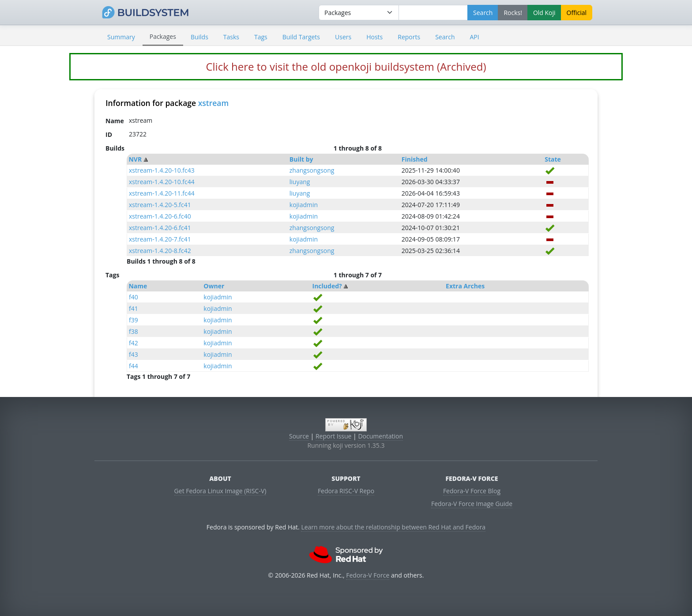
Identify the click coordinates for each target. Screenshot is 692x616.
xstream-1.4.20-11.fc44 (162, 193)
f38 (134, 331)
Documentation (380, 436)
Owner (214, 286)
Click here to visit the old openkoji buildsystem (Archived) (346, 66)
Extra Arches (465, 286)
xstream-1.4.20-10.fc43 (162, 170)
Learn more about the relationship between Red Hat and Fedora (393, 527)
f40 (134, 297)
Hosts (374, 37)
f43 (134, 354)
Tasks (231, 37)
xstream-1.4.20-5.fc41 (160, 205)
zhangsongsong (312, 170)
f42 (134, 343)
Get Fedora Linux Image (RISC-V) (220, 491)
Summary (121, 37)
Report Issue (334, 436)
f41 (134, 308)
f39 (134, 320)
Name (138, 286)
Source (299, 436)
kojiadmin (304, 205)
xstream (214, 103)
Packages (163, 36)
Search (445, 37)
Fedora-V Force (368, 575)
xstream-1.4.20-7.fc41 (160, 239)
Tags (261, 37)
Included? (327, 286)
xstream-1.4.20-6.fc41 (160, 228)
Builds (199, 37)
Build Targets (301, 37)
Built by (301, 159)
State (553, 159)
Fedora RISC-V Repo (346, 491)
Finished (415, 159)
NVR (135, 159)
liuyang (300, 182)
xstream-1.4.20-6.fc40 (160, 216)
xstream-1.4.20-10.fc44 (162, 182)
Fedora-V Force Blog (472, 491)
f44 (134, 366)
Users (343, 37)
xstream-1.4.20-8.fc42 (160, 251)
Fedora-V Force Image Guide (472, 504)
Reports (409, 37)
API (474, 37)
